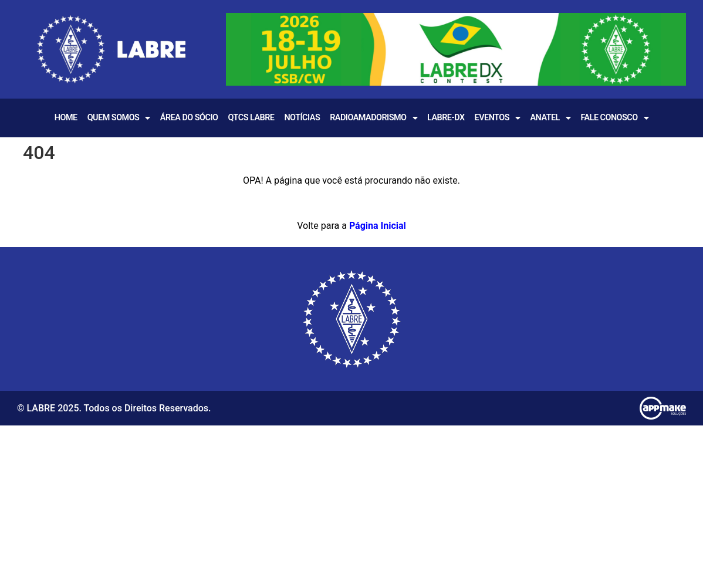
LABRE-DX (446, 118)
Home (66, 118)
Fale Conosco (614, 118)
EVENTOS (498, 118)
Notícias (302, 118)
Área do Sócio (189, 118)
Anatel (550, 118)
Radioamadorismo (374, 118)
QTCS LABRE (251, 118)
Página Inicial (378, 226)
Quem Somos (119, 118)
